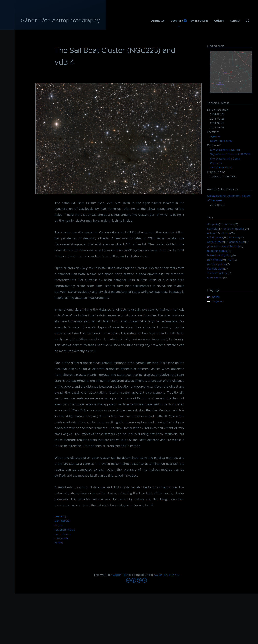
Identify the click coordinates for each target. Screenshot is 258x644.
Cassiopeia (61, 539)
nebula (59, 525)
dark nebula (62, 521)
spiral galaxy (215, 238)
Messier (234, 238)
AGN (231, 260)
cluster (59, 543)
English (213, 297)
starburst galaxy (217, 273)
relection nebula (65, 530)
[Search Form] (248, 21)
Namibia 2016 (216, 269)
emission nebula (234, 229)
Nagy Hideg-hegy (221, 141)
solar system (215, 278)
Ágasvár (215, 137)
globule (212, 247)
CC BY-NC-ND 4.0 (167, 575)
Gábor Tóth (121, 575)
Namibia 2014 (231, 247)
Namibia (212, 229)
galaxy (211, 233)
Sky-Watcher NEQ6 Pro (225, 150)
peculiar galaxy (217, 264)
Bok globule (215, 260)
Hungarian (215, 301)
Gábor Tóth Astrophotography (60, 21)
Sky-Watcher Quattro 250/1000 (230, 154)
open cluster (63, 534)
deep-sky (61, 516)
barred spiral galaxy (220, 255)
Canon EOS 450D (221, 168)
